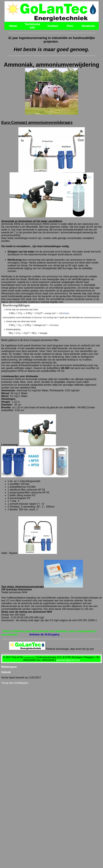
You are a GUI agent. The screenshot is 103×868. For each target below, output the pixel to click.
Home (13, 26)
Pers (70, 26)
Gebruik (6, 672)
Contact (53, 26)
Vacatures (88, 26)
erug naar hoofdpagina (15, 683)
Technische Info (32, 26)
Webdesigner (9, 667)
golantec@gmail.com (68, 660)
